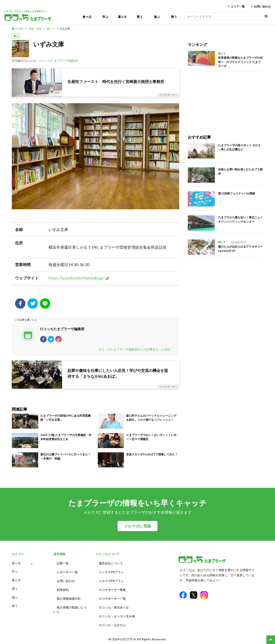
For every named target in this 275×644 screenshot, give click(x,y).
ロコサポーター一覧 (112, 597)
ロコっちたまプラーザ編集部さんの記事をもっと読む (134, 351)
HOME (19, 29)
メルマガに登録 (137, 528)
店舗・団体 (35, 29)
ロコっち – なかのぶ (112, 621)
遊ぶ (157, 17)
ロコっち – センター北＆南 (117, 613)
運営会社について (111, 565)
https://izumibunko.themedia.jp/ (76, 278)
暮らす (122, 17)
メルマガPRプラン (111, 581)
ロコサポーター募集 (112, 589)
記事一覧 (63, 565)
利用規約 (63, 589)
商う (174, 17)
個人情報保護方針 (69, 597)
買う (140, 17)
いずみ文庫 (63, 29)
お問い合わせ (262, 7)
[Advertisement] (219, 99)
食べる (87, 17)
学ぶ (105, 17)
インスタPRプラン (111, 573)
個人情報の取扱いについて (70, 607)
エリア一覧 (238, 7)
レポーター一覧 (67, 573)
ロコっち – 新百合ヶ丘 (114, 605)
